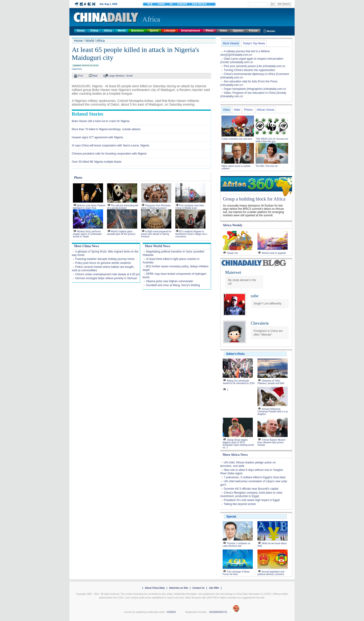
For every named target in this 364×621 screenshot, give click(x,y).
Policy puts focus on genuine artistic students (103, 263)
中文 (150, 4)
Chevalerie (260, 323)
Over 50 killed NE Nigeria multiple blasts (97, 162)
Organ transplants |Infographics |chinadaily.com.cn (255, 89)
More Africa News (235, 455)
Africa (108, 31)
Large (112, 76)
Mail (95, 76)
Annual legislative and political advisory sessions (271, 573)
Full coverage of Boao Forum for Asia (236, 573)
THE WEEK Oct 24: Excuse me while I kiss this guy (272, 140)
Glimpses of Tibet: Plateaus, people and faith (271, 382)
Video (223, 31)
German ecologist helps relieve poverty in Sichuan (106, 278)
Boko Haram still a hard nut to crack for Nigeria (101, 121)
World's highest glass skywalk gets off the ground (121, 233)
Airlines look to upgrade (274, 253)
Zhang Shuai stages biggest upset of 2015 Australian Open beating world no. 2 (238, 444)
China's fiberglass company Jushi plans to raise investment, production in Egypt (251, 494)
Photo (210, 31)
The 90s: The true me (267, 166)
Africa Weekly (233, 225)
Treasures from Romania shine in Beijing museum (156, 207)
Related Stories (88, 114)
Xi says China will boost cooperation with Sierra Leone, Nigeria (110, 146)
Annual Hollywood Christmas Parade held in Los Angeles (273, 412)
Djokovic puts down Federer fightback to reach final (89, 207)
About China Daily (155, 588)
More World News (158, 246)
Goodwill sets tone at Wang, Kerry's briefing (173, 285)
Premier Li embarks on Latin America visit (236, 545)
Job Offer (214, 588)
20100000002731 (218, 612)
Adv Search (284, 4)
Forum (253, 31)
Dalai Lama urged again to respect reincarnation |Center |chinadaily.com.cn (252, 60)
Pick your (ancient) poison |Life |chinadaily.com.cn (255, 66)
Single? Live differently (268, 304)
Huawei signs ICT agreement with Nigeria (97, 137)
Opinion (238, 31)
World (122, 31)
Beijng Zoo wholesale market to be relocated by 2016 (239, 382)
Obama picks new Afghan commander (170, 281)
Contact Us (198, 588)
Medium (120, 76)
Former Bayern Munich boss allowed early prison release (271, 442)
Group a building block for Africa (254, 199)
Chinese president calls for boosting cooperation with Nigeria (109, 154)
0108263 (171, 612)
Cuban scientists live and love (237, 139)
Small (129, 76)
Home (81, 31)
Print (80, 76)
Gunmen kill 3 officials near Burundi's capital (251, 489)
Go (272, 4)
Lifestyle (170, 31)
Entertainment (191, 31)
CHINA (161, 4)
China (94, 31)
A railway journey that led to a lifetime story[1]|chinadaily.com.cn (245, 53)
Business (137, 31)
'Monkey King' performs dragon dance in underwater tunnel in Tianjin (87, 234)
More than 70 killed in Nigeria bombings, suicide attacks (106, 129)
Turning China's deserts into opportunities (249, 70)
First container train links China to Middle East (190, 207)
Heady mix (232, 253)
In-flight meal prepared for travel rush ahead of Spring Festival (156, 234)
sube (255, 296)
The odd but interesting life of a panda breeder (123, 207)
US (171, 4)
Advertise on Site (179, 588)
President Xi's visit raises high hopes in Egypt (252, 500)
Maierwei (233, 272)
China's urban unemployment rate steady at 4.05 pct (107, 274)
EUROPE (182, 4)
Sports (154, 31)
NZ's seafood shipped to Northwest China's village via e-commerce (191, 234)
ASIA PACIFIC (199, 4)
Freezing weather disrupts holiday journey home (105, 259)
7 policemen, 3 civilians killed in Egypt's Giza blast (255, 477)
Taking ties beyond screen (240, 504)
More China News (87, 246)
